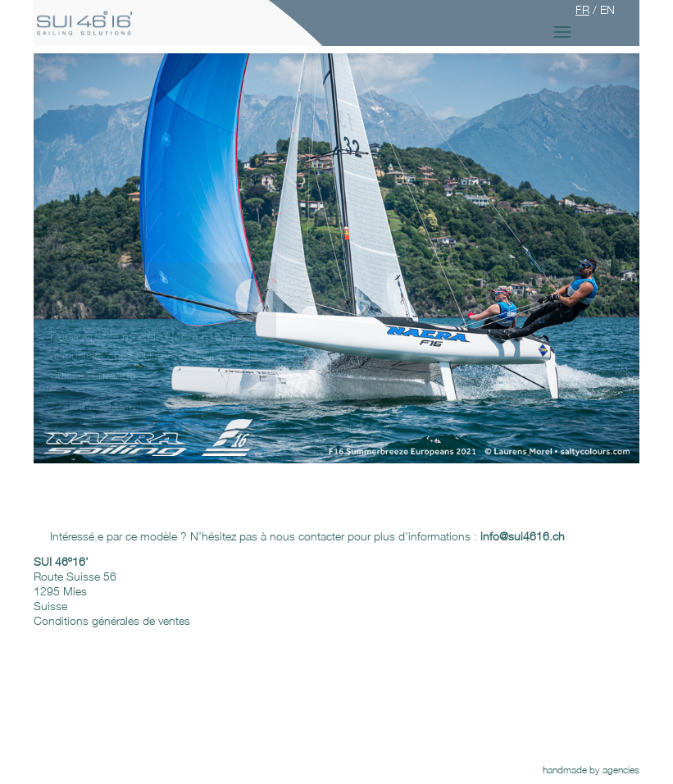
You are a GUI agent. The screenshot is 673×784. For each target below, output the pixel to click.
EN (607, 9)
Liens (373, 725)
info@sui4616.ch (485, 591)
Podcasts (382, 695)
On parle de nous (402, 710)
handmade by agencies (591, 770)
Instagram (132, 725)
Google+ (129, 710)
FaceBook (134, 695)
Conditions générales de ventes (112, 620)
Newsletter (133, 739)
